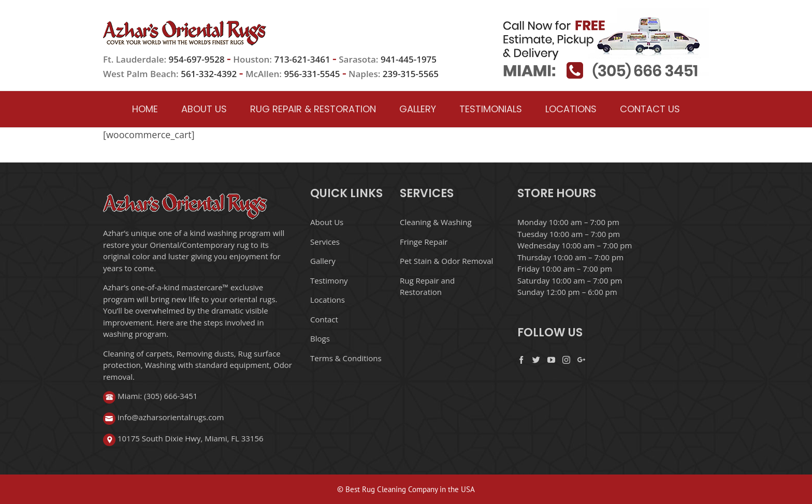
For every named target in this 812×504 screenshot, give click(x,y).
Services (325, 242)
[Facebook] (521, 360)
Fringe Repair (424, 242)
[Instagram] (566, 360)
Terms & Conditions (346, 358)
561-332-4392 (209, 74)
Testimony (329, 280)
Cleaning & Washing (436, 222)
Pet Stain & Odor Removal (446, 261)
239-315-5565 (411, 74)
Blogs (320, 338)
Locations (328, 300)
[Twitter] (536, 360)
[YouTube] (551, 360)
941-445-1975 (409, 59)
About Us (327, 222)
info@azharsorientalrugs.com (171, 417)
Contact (324, 319)
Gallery (323, 261)
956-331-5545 (312, 74)
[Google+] (581, 360)
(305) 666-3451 (171, 396)
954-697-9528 (198, 59)
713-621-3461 (302, 59)
